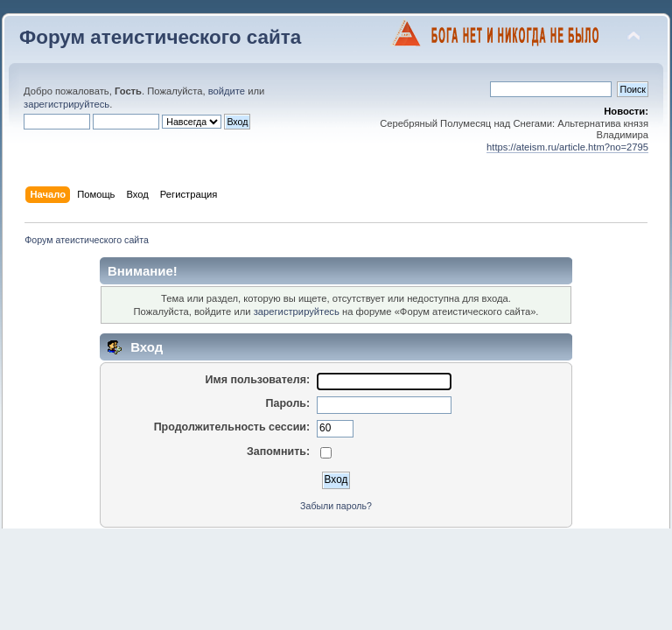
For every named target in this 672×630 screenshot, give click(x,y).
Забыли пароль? (336, 506)
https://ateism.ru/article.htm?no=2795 (567, 147)
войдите (227, 91)
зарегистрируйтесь (66, 104)
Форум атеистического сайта (160, 37)
